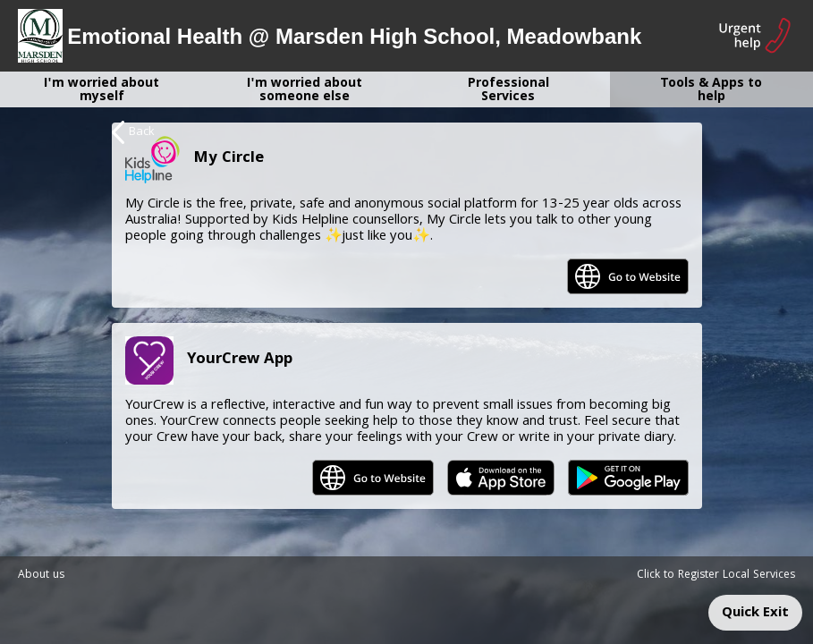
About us (41, 576)
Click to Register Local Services (716, 576)
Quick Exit (755, 614)
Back (134, 132)
